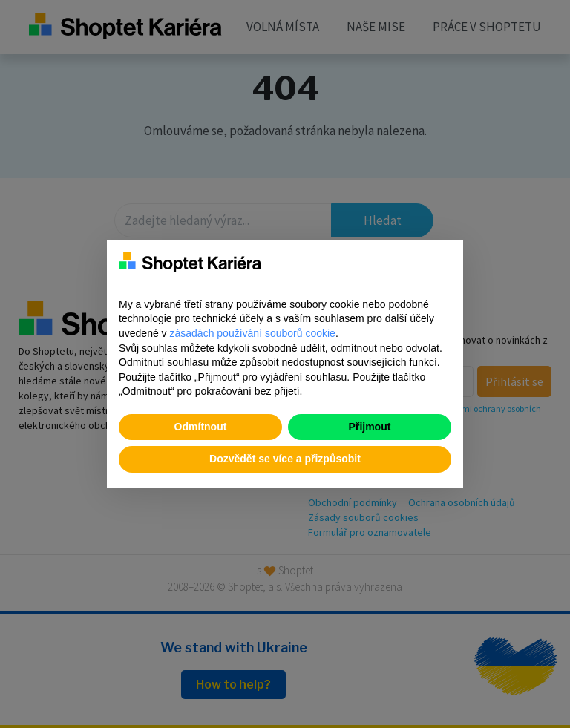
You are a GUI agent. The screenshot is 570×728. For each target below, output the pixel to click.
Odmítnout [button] (201, 427)
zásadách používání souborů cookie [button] (253, 333)
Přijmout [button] (370, 427)
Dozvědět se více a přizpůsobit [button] (285, 459)
